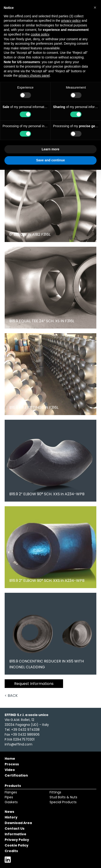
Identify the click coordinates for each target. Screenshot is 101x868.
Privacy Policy (17, 840)
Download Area (18, 823)
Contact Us (15, 828)
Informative (15, 834)
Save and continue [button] (50, 160)
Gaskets (11, 802)
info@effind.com (19, 744)
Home (10, 759)
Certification (16, 775)
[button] (95, 7)
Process (12, 764)
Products (13, 786)
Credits (11, 851)
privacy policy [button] (71, 21)
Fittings (55, 792)
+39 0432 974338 (25, 730)
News (9, 812)
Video (10, 770)
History (11, 817)
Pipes (9, 797)
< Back (11, 696)
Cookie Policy (17, 845)
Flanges (11, 792)
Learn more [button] (50, 149)
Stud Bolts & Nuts (63, 797)
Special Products (63, 802)
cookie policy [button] (40, 34)
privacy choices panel (34, 76)
